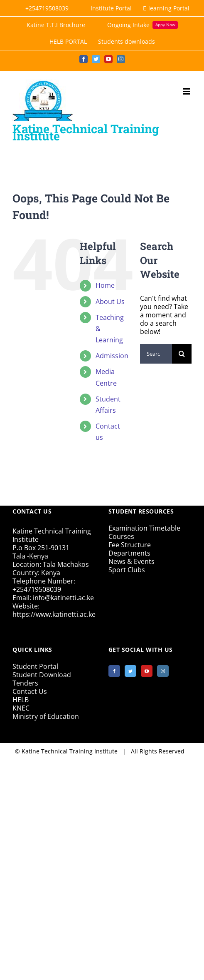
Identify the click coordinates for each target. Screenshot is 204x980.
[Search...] (156, 354)
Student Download (42, 675)
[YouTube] (147, 671)
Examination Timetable (144, 528)
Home (105, 285)
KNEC (21, 708)
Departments (129, 553)
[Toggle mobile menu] (187, 91)
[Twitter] (130, 671)
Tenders (25, 683)
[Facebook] (114, 671)
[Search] (182, 354)
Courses (121, 536)
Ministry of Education (46, 716)
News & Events (131, 561)
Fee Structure (130, 545)
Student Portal (35, 666)
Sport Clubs (127, 570)
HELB (21, 700)
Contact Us (30, 691)
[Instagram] (163, 671)
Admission (112, 356)
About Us (110, 302)
